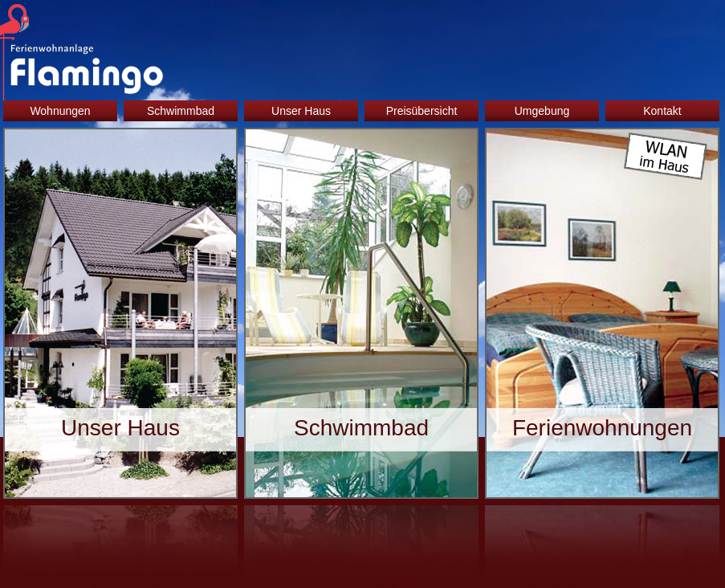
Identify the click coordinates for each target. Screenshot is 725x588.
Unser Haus (301, 111)
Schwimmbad (181, 111)
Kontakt (662, 111)
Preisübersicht (422, 111)
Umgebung (542, 111)
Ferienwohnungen (602, 428)
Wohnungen (60, 111)
